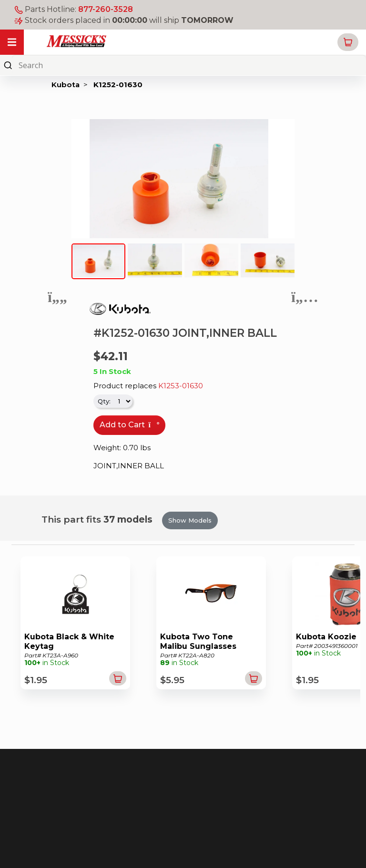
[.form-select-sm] (122, 401)
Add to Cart (130, 425)
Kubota (66, 85)
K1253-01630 (181, 386)
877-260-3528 (106, 9)
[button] (348, 42)
